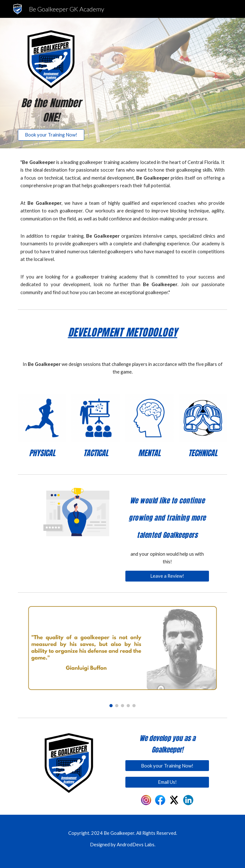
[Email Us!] (167, 782)
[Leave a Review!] (167, 576)
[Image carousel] (122, 655)
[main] (51, 110)
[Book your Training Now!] (51, 135)
